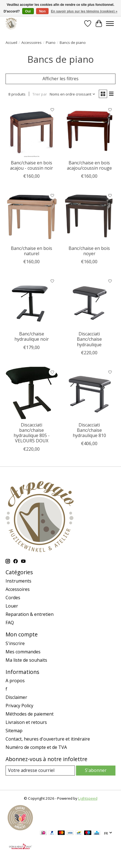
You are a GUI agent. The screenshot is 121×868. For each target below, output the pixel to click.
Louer (12, 606)
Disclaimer (16, 697)
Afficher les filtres (60, 79)
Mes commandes (23, 652)
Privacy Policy (19, 706)
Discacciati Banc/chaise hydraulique (89, 339)
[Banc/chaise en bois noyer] (89, 216)
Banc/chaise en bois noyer (89, 251)
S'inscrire (15, 643)
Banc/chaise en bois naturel (31, 251)
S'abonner (96, 770)
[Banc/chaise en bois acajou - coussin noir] (32, 131)
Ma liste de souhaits (26, 660)
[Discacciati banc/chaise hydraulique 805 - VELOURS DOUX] (32, 393)
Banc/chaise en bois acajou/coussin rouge (89, 165)
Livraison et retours (26, 722)
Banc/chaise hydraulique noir (32, 336)
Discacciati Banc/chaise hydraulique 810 (89, 430)
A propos (15, 681)
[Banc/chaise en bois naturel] (32, 216)
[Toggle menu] (110, 24)
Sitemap (14, 731)
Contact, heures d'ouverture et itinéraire (48, 739)
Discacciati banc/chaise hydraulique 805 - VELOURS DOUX (32, 433)
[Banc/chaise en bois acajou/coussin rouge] (89, 131)
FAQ (10, 623)
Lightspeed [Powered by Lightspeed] (88, 798)
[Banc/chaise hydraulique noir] (32, 302)
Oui (28, 11)
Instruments (18, 581)
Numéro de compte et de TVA (36, 747)
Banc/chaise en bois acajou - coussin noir (31, 165)
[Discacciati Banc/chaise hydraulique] (89, 302)
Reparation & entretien (30, 614)
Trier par (40, 94)
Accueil (11, 42)
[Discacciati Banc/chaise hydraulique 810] (89, 393)
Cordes (13, 598)
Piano (51, 42)
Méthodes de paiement (30, 714)
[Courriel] (40, 770)
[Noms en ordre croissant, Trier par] (73, 94)
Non (42, 11)
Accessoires (31, 42)
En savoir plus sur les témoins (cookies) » (84, 11)
